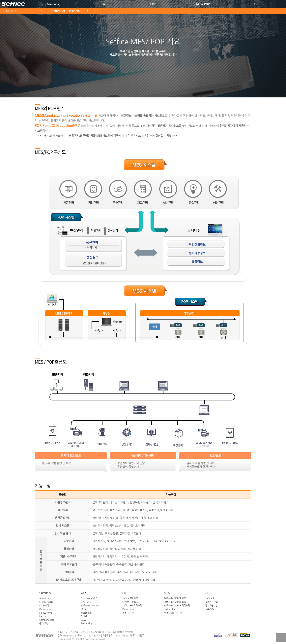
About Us (44, 598)
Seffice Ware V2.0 (90, 605)
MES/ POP (203, 4)
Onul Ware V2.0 (89, 598)
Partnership (45, 609)
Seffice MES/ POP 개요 (66, 11)
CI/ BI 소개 (44, 605)
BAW (83, 620)
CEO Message (46, 602)
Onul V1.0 (86, 602)
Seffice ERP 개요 (130, 598)
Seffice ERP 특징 (130, 602)
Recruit (43, 616)
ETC (253, 4)
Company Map (47, 620)
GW (103, 4)
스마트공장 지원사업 (173, 613)
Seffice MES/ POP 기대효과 (177, 605)
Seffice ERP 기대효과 (132, 605)
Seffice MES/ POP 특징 (175, 602)
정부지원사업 (128, 613)
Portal (84, 616)
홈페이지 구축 (212, 602)
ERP (153, 4)
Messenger (86, 613)
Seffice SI (210, 598)
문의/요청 (44, 623)
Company (53, 4)
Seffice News (46, 613)
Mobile (85, 609)
